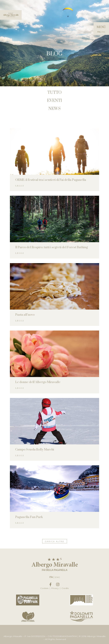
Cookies (45, 588)
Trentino (100, 4)
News (54, 109)
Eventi (54, 101)
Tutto (54, 93)
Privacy (56, 588)
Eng (103, 32)
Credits (65, 588)
